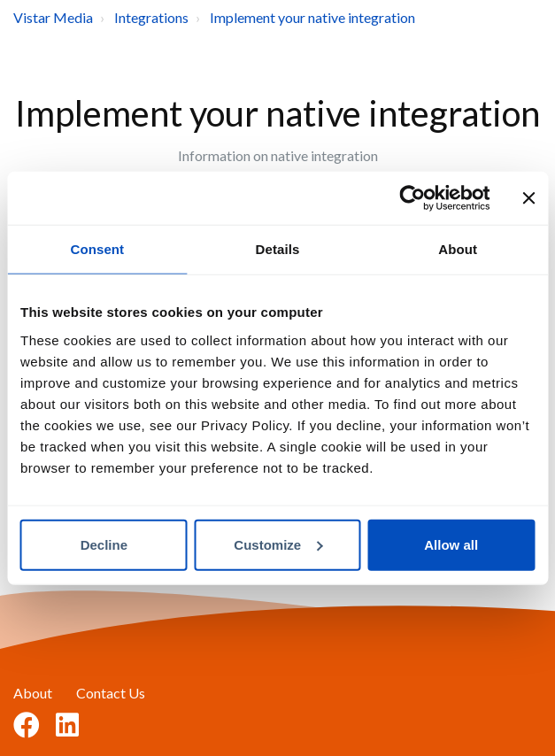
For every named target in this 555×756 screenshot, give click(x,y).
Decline (104, 544)
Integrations (151, 17)
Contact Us (111, 693)
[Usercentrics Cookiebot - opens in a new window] (412, 198)
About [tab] (458, 249)
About (33, 693)
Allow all (451, 544)
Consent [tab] (97, 249)
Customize (278, 544)
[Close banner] (528, 198)
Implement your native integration (312, 17)
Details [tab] (278, 249)
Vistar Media (53, 17)
